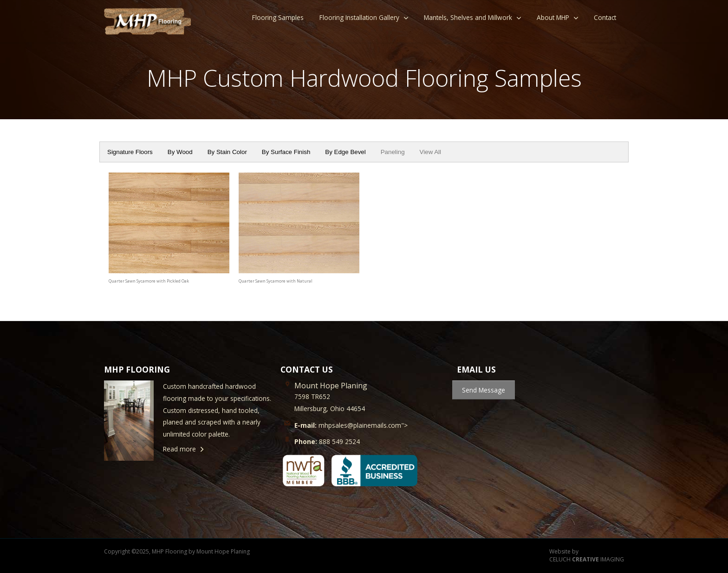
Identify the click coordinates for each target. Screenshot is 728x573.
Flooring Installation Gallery (359, 17)
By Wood (180, 152)
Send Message (484, 390)
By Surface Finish (286, 152)
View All (430, 152)
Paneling (393, 152)
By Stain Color (227, 152)
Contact (605, 17)
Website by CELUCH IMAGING (587, 556)
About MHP (553, 17)
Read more (179, 449)
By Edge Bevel (345, 152)
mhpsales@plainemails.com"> (351, 425)
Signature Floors (130, 152)
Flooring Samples (278, 17)
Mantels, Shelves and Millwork (468, 17)
